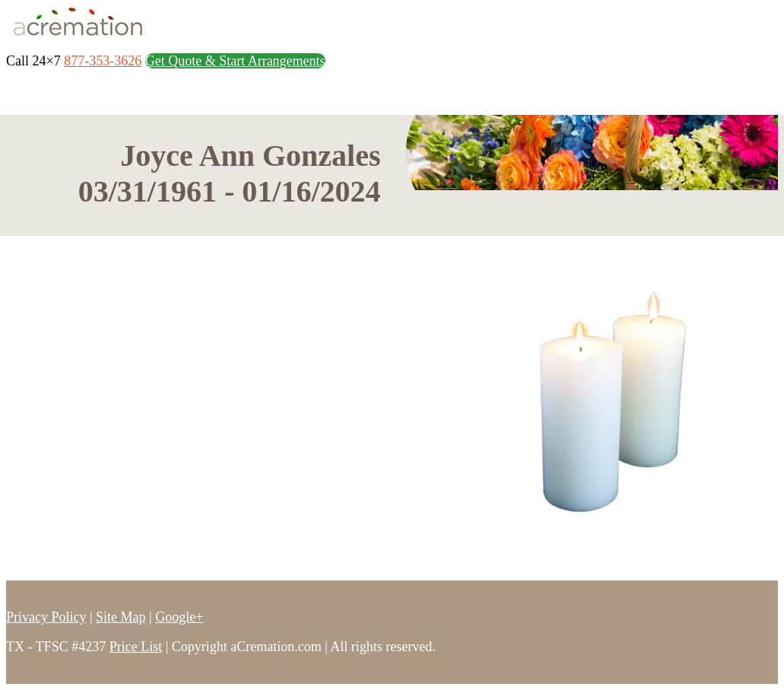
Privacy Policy (46, 617)
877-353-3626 (103, 61)
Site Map (121, 617)
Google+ (179, 617)
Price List (136, 647)
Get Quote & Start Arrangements (235, 61)
